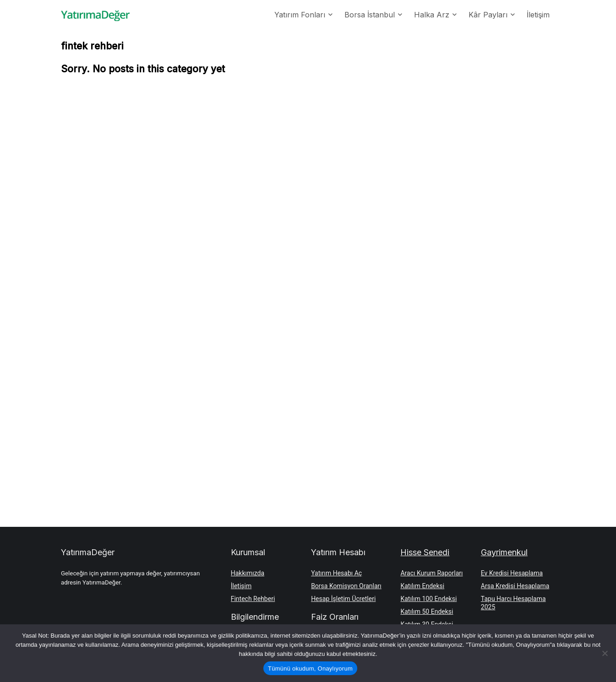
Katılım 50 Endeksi (427, 612)
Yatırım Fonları (300, 15)
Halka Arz (432, 15)
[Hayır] (605, 653)
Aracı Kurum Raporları (431, 573)
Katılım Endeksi (422, 586)
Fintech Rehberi (253, 599)
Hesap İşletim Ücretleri (343, 599)
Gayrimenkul (504, 552)
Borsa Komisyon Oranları (346, 586)
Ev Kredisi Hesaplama (512, 573)
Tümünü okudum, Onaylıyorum (310, 668)
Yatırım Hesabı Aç (336, 573)
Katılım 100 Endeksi (428, 599)
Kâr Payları (488, 15)
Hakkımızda (248, 573)
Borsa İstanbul (370, 15)
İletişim (538, 15)
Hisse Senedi (425, 552)
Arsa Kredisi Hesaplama (515, 586)
